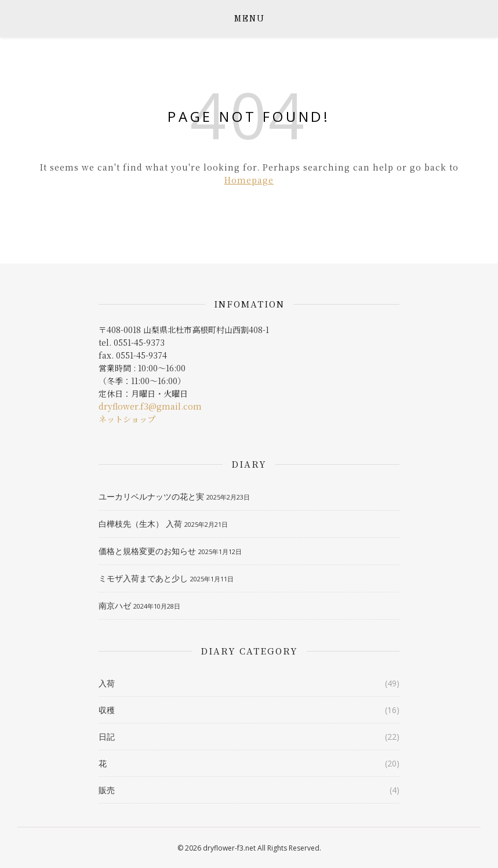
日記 (107, 737)
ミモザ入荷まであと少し (143, 578)
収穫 (107, 710)
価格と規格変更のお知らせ (147, 551)
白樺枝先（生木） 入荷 (140, 524)
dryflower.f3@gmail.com (150, 406)
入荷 (107, 683)
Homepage (249, 180)
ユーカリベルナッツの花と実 (151, 496)
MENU (249, 19)
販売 (107, 790)
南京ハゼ (115, 605)
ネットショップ (127, 419)
